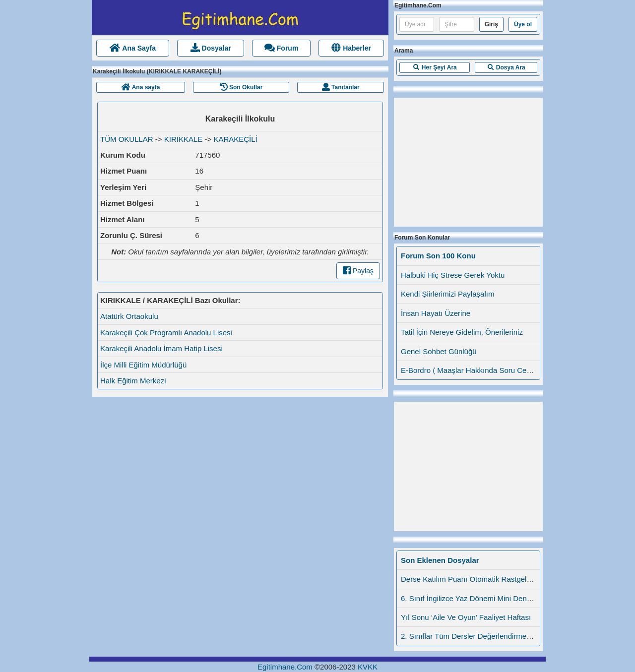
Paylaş (358, 271)
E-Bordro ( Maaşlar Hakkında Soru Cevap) (471, 370)
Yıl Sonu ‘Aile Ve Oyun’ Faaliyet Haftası (466, 617)
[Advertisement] (468, 160)
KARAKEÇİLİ (235, 139)
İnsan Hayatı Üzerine (436, 313)
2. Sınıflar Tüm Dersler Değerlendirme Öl (468, 636)
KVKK (368, 667)
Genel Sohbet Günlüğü (439, 351)
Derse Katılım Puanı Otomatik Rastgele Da (472, 579)
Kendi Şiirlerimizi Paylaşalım (447, 294)
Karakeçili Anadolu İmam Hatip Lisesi (161, 348)
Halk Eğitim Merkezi (133, 381)
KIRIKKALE (184, 139)
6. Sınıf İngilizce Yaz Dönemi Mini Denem (469, 598)
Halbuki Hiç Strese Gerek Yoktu (453, 275)
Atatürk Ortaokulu (129, 316)
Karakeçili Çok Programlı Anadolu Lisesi (166, 333)
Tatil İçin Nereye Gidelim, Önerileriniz (462, 332)
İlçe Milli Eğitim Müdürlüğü (143, 365)
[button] (435, 67)
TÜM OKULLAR (127, 139)
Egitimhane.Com (285, 667)
